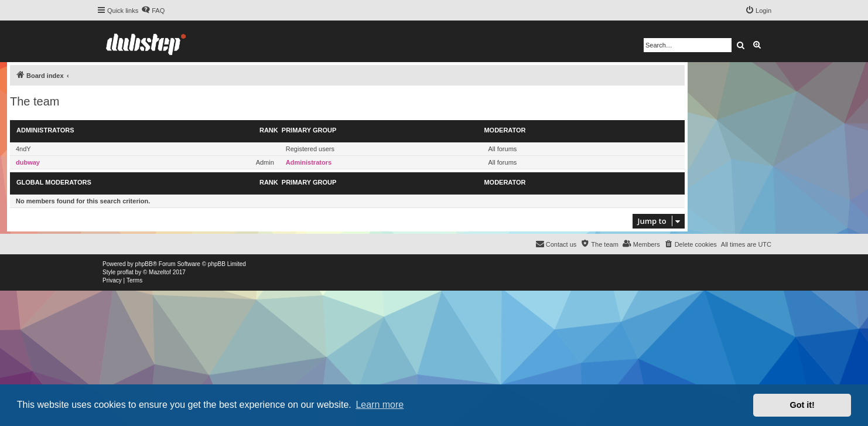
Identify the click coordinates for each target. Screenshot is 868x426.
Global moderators (54, 182)
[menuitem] (153, 11)
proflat (125, 272)
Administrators (45, 130)
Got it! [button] (802, 405)
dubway (28, 162)
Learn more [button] (380, 405)
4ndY (23, 149)
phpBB (144, 264)
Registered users (310, 149)
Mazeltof (160, 272)
